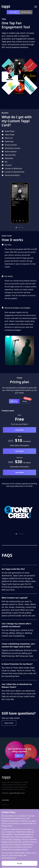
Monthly (14, 401)
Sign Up (19, 756)
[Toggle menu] (36, 7)
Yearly (25, 401)
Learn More (20, 430)
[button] (16, 227)
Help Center (9, 723)
